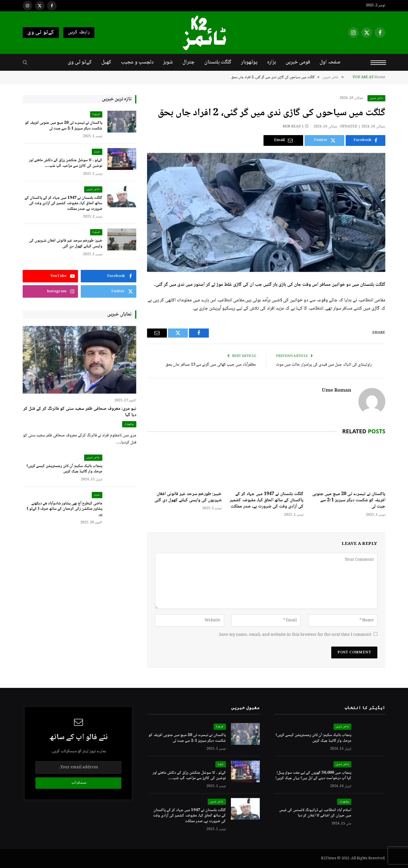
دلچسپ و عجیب (137, 62)
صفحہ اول (330, 62)
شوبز (168, 62)
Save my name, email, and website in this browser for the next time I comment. (295, 635)
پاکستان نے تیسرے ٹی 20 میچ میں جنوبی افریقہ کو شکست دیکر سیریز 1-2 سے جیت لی (349, 501)
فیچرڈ (96, 114)
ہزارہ (272, 62)
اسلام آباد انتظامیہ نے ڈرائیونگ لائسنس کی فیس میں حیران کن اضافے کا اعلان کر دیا (315, 813)
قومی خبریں (298, 62)
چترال (189, 62)
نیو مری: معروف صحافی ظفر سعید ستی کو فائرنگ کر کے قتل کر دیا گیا (80, 412)
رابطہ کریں (79, 32)
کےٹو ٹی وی (41, 33)
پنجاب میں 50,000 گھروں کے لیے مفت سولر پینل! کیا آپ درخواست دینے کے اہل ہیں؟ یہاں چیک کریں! (313, 776)
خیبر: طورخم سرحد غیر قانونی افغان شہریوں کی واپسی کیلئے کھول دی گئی (188, 497)
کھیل (106, 62)
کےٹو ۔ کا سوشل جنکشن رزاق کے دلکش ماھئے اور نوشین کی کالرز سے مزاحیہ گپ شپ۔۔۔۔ (66, 163)
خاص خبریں (377, 98)
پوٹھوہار (249, 62)
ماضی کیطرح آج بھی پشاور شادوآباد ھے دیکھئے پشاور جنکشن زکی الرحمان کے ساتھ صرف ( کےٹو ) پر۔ (64, 509)
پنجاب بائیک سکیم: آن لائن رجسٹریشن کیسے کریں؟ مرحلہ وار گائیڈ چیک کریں (64, 469)
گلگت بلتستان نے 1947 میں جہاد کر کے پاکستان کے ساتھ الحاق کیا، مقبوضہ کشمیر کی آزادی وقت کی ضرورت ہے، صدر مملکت (267, 501)
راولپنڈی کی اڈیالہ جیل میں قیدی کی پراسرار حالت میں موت (324, 365)
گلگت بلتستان (218, 62)
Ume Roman (337, 391)
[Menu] (378, 62)
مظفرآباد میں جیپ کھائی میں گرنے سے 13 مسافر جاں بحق (211, 365)
